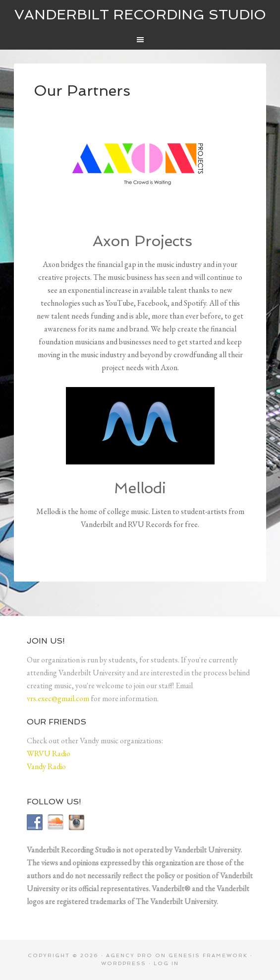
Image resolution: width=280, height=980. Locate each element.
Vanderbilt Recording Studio (140, 15)
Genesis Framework (208, 955)
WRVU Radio (49, 753)
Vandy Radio (46, 766)
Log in (166, 963)
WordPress (124, 963)
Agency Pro (129, 955)
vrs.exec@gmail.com (58, 698)
